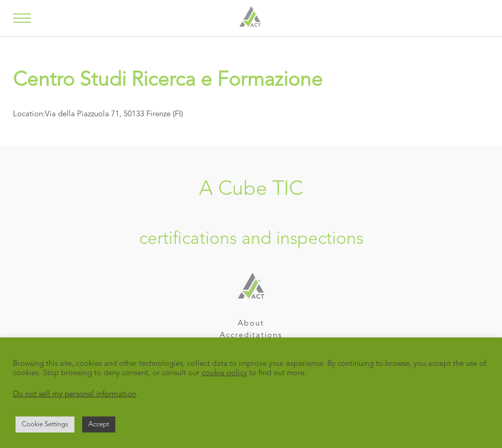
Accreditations (251, 336)
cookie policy (224, 373)
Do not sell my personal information (74, 395)
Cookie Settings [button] (45, 424)
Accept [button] (99, 424)
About (251, 324)
